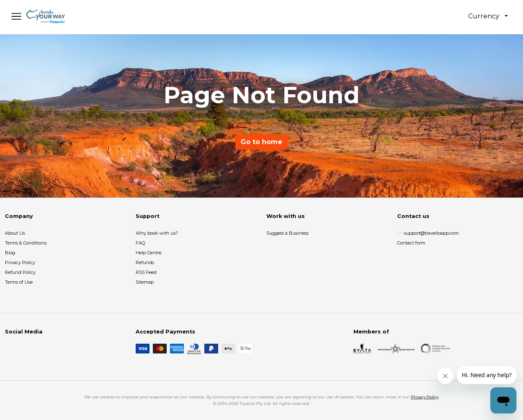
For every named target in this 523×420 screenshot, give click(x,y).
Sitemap (145, 282)
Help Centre (149, 253)
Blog (10, 253)
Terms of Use (19, 282)
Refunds (145, 262)
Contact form (411, 243)
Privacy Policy (20, 262)
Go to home (261, 142)
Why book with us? (157, 233)
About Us (15, 233)
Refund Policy (20, 272)
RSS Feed (146, 272)
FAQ (140, 243)
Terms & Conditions (26, 243)
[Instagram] (23, 349)
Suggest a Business (287, 233)
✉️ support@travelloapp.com (428, 233)
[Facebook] (10, 349)
